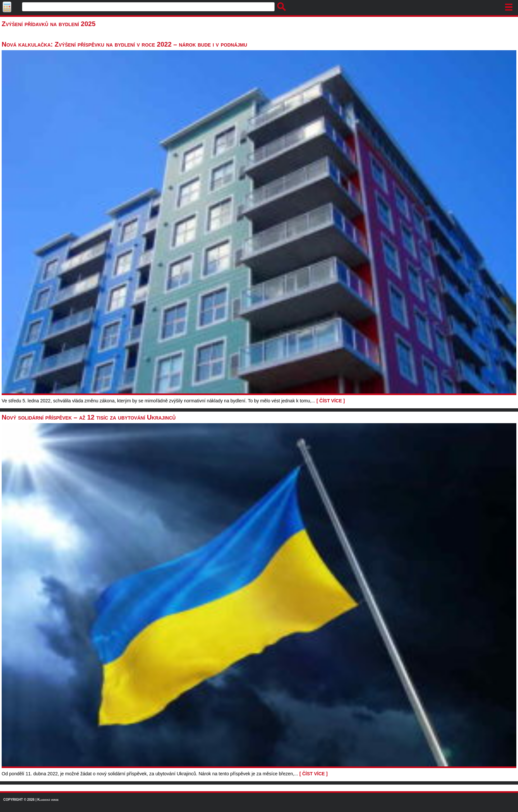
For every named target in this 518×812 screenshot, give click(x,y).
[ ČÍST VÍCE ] (331, 401)
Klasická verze (48, 800)
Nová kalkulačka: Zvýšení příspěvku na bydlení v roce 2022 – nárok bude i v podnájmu (124, 44)
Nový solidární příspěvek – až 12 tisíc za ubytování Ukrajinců (89, 417)
